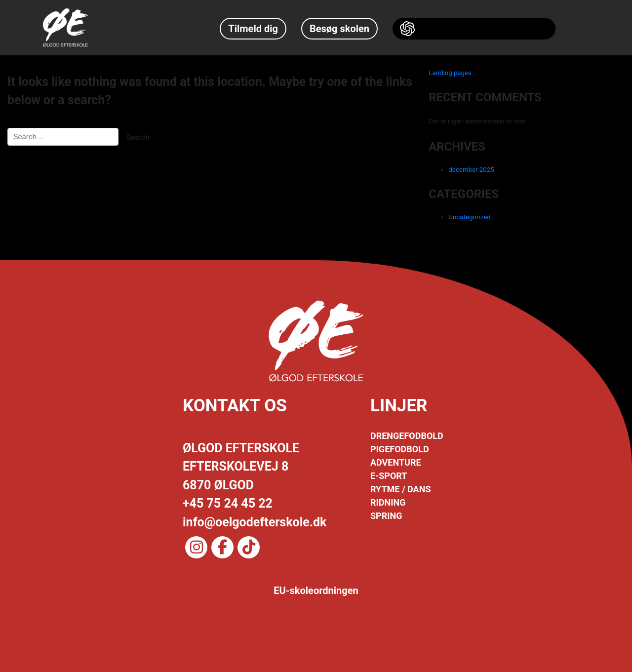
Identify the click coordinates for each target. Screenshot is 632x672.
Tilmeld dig (253, 29)
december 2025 (471, 170)
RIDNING (388, 502)
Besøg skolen (339, 29)
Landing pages (450, 73)
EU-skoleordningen (316, 591)
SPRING (386, 516)
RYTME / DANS (400, 489)
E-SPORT (389, 476)
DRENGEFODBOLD (407, 436)
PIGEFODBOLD (400, 449)
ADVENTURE (396, 462)
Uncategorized (469, 217)
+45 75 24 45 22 (228, 503)
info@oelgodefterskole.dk (255, 522)
